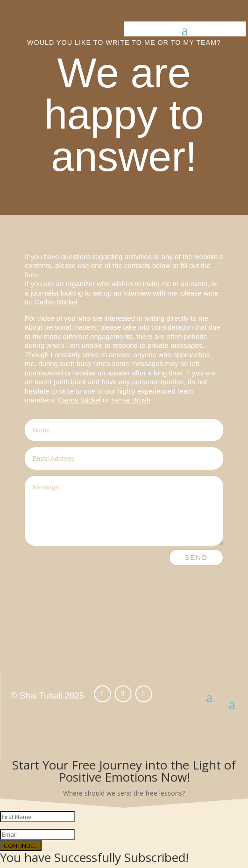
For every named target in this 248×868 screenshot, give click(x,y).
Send (196, 557)
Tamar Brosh (131, 400)
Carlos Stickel (56, 302)
